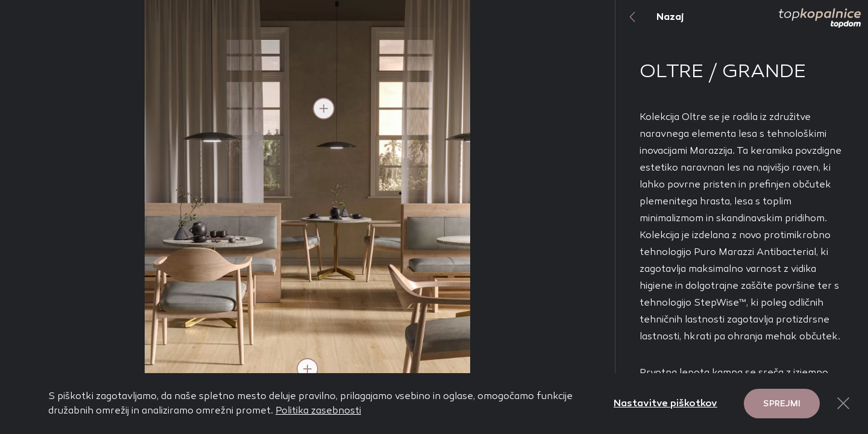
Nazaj (650, 17)
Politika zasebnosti (318, 410)
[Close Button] (843, 403)
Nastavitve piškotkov (665, 403)
